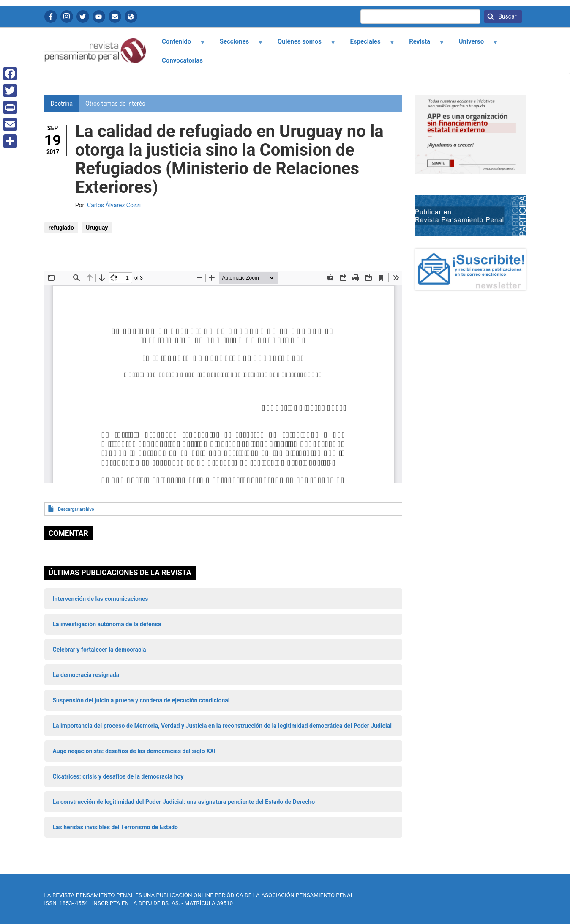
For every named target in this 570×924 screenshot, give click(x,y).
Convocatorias (182, 60)
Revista (422, 44)
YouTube (99, 16)
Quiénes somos (302, 44)
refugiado (61, 228)
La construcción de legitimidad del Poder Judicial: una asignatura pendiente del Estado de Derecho (184, 802)
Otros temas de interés (115, 104)
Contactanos (115, 16)
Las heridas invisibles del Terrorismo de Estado (115, 827)
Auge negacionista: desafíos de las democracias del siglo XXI (134, 751)
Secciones (237, 44)
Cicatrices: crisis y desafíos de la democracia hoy (118, 776)
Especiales (368, 44)
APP (131, 16)
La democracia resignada (86, 675)
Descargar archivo (76, 509)
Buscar (507, 16)
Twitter (83, 16)
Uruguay (97, 228)
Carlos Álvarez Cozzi (114, 205)
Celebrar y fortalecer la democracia (100, 650)
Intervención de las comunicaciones (101, 599)
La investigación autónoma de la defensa (107, 624)
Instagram (67, 16)
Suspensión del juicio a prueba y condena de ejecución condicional (141, 700)
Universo (474, 44)
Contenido (179, 44)
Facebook (51, 16)
